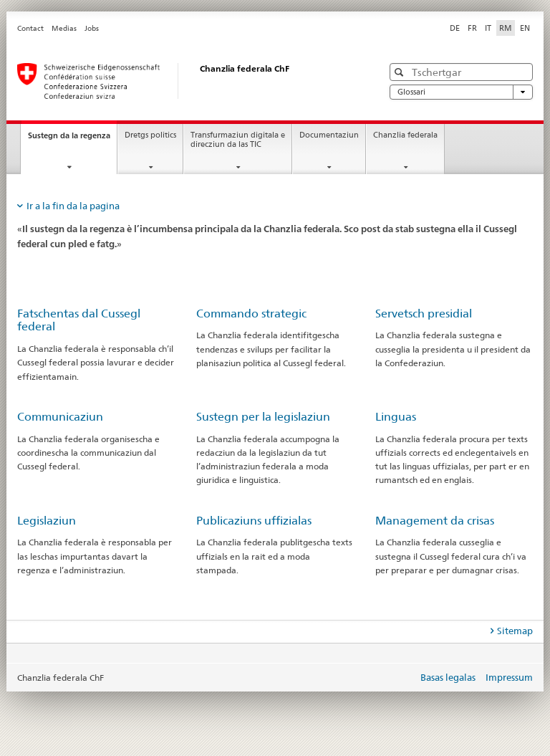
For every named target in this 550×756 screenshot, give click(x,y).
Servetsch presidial (424, 314)
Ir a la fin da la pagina (73, 206)
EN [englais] (525, 28)
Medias (64, 28)
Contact (30, 28)
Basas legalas (448, 677)
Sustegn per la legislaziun (263, 417)
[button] (401, 72)
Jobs (92, 28)
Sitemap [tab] (515, 631)
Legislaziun (47, 521)
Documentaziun (329, 135)
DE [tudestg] (455, 28)
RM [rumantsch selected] (506, 28)
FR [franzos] (472, 28)
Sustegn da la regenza (72, 139)
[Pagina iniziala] (185, 81)
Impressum (509, 677)
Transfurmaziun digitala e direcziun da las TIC (238, 140)
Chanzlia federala (405, 135)
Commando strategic (251, 314)
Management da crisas (435, 521)
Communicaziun (60, 417)
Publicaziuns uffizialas (254, 521)
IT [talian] (488, 28)
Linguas (396, 417)
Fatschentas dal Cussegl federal (79, 320)
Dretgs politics (150, 135)
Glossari (461, 92)
